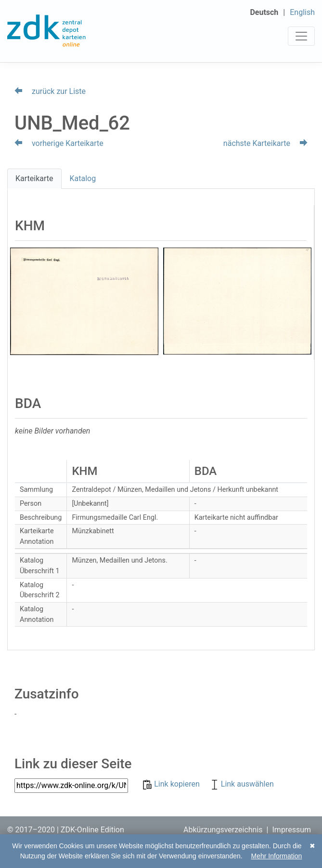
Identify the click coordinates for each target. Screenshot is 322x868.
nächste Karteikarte (265, 143)
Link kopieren (172, 784)
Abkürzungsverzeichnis (223, 830)
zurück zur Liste (50, 91)
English (302, 12)
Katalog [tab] (83, 178)
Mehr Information (277, 856)
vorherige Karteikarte (59, 143)
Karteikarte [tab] (34, 178)
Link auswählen (242, 784)
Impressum (292, 830)
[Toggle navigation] (301, 36)
